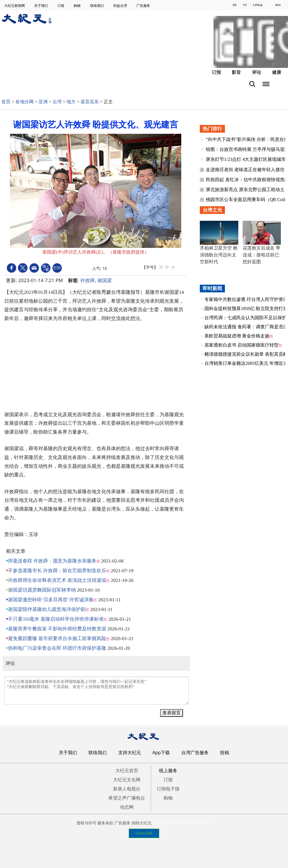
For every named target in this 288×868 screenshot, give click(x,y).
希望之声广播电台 (127, 798)
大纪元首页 (127, 770)
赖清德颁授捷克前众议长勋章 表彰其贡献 (246, 354)
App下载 (161, 752)
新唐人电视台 (127, 789)
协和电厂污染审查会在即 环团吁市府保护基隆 (57, 648)
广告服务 (144, 6)
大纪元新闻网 (15, 6)
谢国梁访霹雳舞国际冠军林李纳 (42, 590)
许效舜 (87, 280)
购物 (77, 6)
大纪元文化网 (127, 780)
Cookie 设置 (144, 833)
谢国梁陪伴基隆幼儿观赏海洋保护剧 (47, 609)
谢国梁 (105, 280)
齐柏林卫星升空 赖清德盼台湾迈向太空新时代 (219, 255)
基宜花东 (90, 102)
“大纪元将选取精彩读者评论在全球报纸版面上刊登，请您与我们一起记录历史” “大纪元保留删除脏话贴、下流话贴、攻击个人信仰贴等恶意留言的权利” (96, 691)
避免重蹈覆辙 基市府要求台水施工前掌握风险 (57, 639)
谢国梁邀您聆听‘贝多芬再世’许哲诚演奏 (51, 600)
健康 (277, 72)
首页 (6, 102)
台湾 (57, 102)
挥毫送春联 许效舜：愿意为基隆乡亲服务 (52, 561)
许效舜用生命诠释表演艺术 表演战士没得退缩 (57, 580)
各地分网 (25, 102)
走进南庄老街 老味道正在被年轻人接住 (246, 170)
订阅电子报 (168, 789)
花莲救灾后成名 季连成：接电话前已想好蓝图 (261, 255)
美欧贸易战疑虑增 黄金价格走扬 (237, 336)
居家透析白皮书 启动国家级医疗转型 (241, 345)
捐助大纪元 (142, 823)
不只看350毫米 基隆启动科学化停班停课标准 (56, 619)
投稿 (225, 752)
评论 (257, 72)
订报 (61, 6)
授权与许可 (86, 823)
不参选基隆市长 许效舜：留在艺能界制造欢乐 (57, 571)
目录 (266, 82)
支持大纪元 (130, 752)
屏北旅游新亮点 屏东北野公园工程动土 (246, 190)
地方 (71, 102)
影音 (236, 72)
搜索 (252, 84)
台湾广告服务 (195, 752)
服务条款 (105, 823)
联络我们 (97, 6)
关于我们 (42, 6)
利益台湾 (121, 6)
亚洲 (43, 102)
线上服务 (168, 770)
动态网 (127, 807)
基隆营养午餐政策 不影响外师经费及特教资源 (57, 629)
